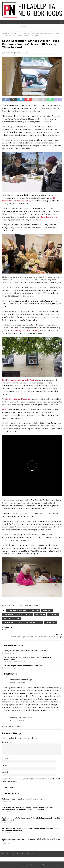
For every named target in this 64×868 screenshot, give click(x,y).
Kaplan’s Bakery (24, 201)
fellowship (8, 614)
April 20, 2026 (7, 822)
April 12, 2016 (7, 662)
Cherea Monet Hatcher (19, 662)
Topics (13, 33)
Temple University (53, 866)
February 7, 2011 (8, 653)
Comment (7, 742)
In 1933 (5, 410)
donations (47, 610)
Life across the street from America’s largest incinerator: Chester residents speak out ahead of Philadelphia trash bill (29, 808)
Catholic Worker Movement (19, 399)
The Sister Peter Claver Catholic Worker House (23, 622)
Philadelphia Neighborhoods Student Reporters (19, 854)
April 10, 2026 (7, 843)
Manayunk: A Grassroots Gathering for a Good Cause (25, 651)
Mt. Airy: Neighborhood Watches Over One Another (24, 666)
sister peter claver (11, 618)
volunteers (50, 622)
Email (5, 765)
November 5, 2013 (9, 668)
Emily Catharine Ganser (23, 53)
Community (34, 610)
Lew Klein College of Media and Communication (31, 866)
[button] (61, 22)
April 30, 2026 (7, 801)
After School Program (17, 610)
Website (6, 772)
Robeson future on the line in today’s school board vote (25, 799)
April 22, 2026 (7, 812)
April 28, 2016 (8, 53)
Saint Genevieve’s (49, 217)
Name (5, 759)
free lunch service (24, 614)
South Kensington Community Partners (20, 380)
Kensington (40, 614)
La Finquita (53, 614)
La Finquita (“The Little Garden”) (24, 331)
